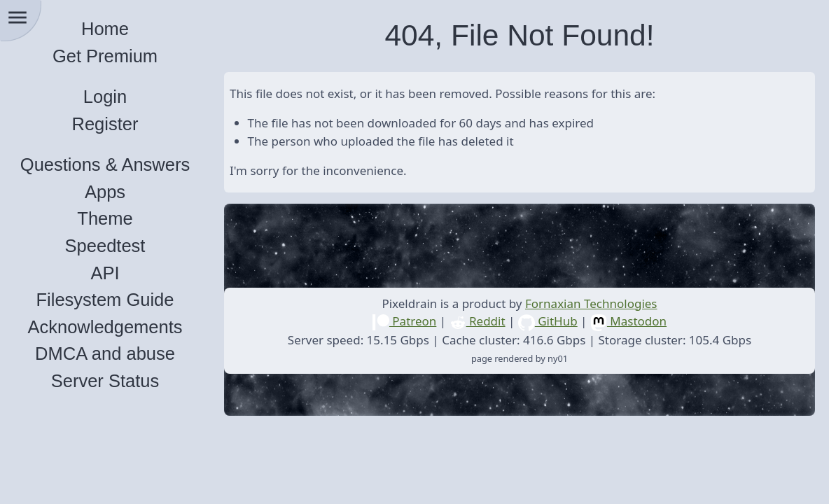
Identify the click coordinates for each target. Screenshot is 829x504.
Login (105, 97)
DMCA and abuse (105, 353)
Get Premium (105, 56)
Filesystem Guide (105, 300)
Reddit (478, 321)
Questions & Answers (105, 164)
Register (105, 124)
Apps (105, 192)
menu (18, 17)
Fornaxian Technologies (591, 303)
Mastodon (628, 321)
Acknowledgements (105, 327)
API (105, 273)
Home (105, 29)
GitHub (548, 321)
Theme (105, 218)
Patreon (404, 321)
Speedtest (105, 246)
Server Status (105, 381)
